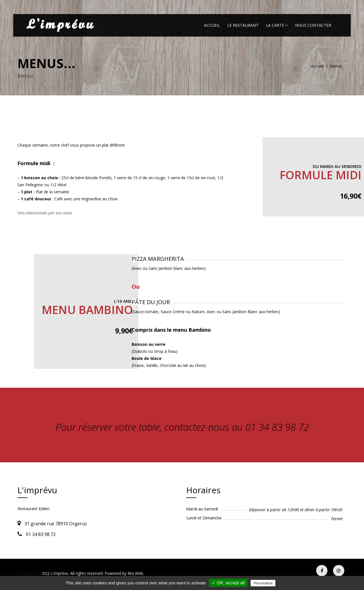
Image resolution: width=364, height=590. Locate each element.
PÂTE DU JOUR (151, 302)
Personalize (263, 583)
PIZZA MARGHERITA (158, 259)
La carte (277, 25)
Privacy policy (290, 583)
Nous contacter (313, 25)
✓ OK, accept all (228, 583)
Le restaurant (243, 25)
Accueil (212, 25)
